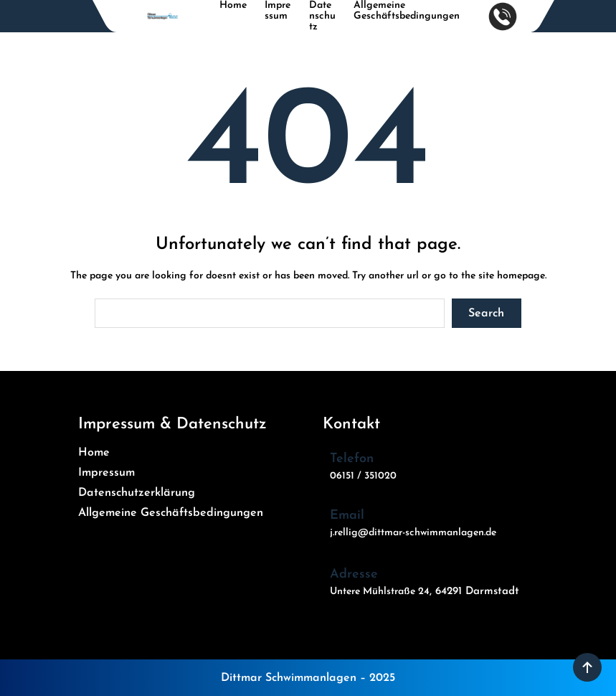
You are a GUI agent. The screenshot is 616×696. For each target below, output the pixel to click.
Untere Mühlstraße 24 (380, 592)
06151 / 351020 (363, 476)
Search (486, 314)
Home (233, 5)
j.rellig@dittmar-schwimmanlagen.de (413, 533)
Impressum (278, 11)
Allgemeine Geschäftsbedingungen (407, 11)
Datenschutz (322, 16)
